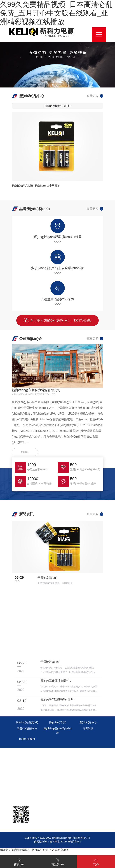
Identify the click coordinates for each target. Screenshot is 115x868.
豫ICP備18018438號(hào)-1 (65, 842)
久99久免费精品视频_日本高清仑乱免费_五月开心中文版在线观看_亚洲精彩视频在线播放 (56, 13)
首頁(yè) (19, 861)
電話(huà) (58, 861)
